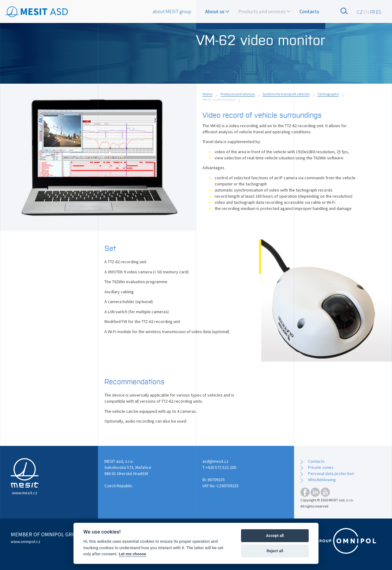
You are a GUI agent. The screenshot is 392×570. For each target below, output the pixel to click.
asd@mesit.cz (215, 461)
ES (379, 12)
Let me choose (132, 554)
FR (373, 12)
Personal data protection (331, 473)
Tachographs (328, 94)
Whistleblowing (322, 480)
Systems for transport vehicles (286, 94)
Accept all (275, 536)
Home (207, 94)
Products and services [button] (264, 11)
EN (366, 12)
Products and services (238, 94)
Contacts (309, 11)
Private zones (321, 467)
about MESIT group (172, 11)
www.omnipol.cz (26, 541)
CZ (360, 12)
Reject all (275, 551)
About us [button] (217, 11)
